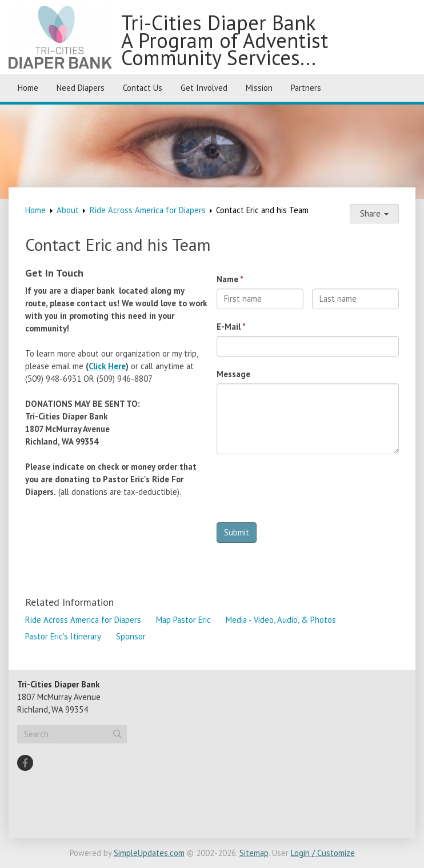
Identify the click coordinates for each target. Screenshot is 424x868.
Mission (259, 88)
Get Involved (204, 88)
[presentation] (303, 491)
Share (374, 213)
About (68, 210)
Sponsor (131, 636)
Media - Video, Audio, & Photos (281, 620)
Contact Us (143, 88)
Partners (306, 88)
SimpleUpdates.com (149, 853)
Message (233, 374)
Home (28, 88)
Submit (237, 532)
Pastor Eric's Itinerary (63, 636)
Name (227, 279)
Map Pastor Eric (183, 620)
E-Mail (229, 327)
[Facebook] (25, 763)
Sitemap (254, 853)
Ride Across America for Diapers (148, 210)
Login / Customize (323, 853)
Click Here (107, 366)
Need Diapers (81, 88)
